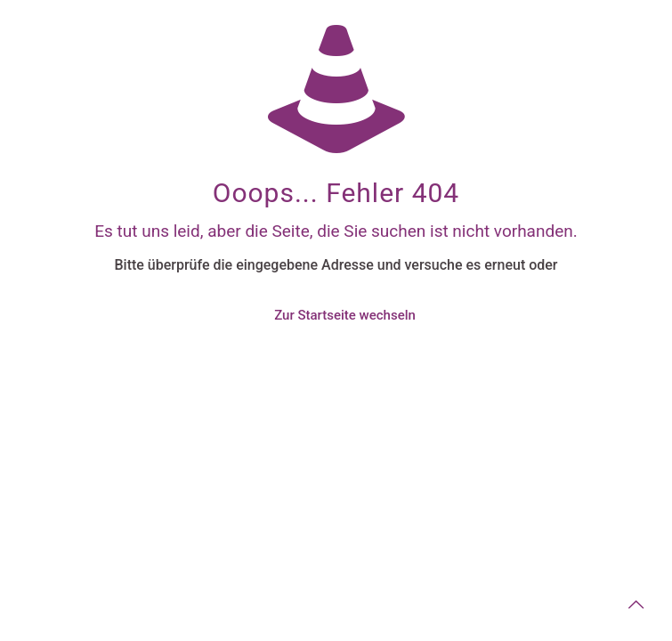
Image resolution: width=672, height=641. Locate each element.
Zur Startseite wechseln (345, 315)
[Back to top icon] (636, 604)
